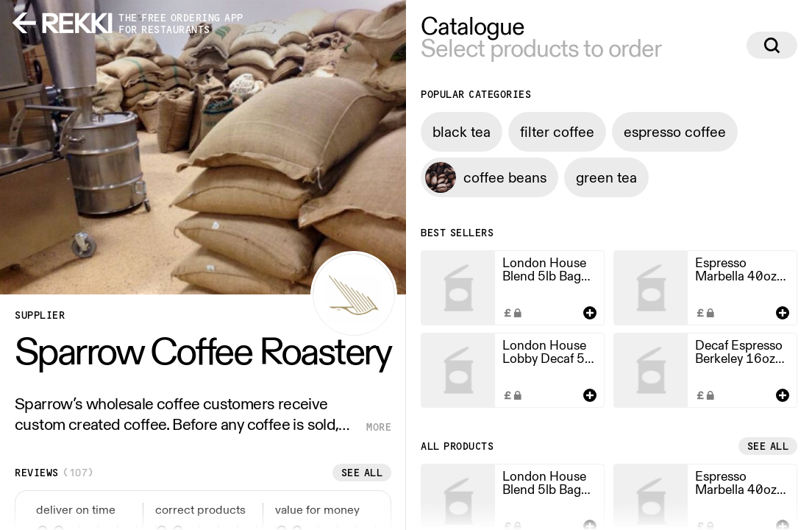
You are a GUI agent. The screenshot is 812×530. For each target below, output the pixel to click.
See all (362, 473)
